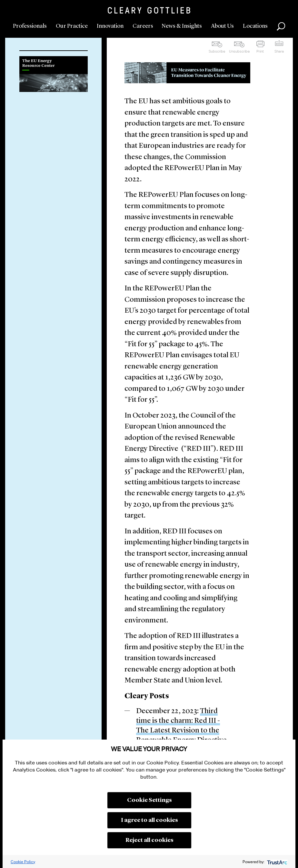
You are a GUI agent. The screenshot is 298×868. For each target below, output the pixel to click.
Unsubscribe (239, 51)
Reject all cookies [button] (149, 840)
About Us (222, 26)
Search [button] (281, 26)
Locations (255, 26)
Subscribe (217, 51)
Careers (143, 26)
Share (279, 51)
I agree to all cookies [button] (149, 820)
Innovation (110, 26)
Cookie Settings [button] (149, 800)
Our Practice (72, 26)
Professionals (30, 26)
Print (260, 51)
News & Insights (182, 26)
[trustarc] (277, 862)
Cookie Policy (23, 862)
